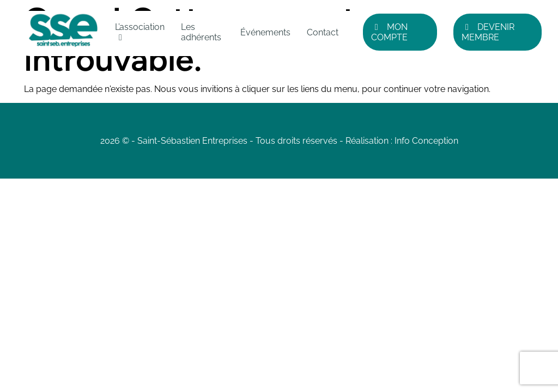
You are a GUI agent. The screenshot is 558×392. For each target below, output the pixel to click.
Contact (323, 32)
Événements (265, 32)
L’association (140, 27)
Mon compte (389, 32)
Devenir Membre (488, 32)
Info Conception (426, 141)
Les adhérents (201, 32)
